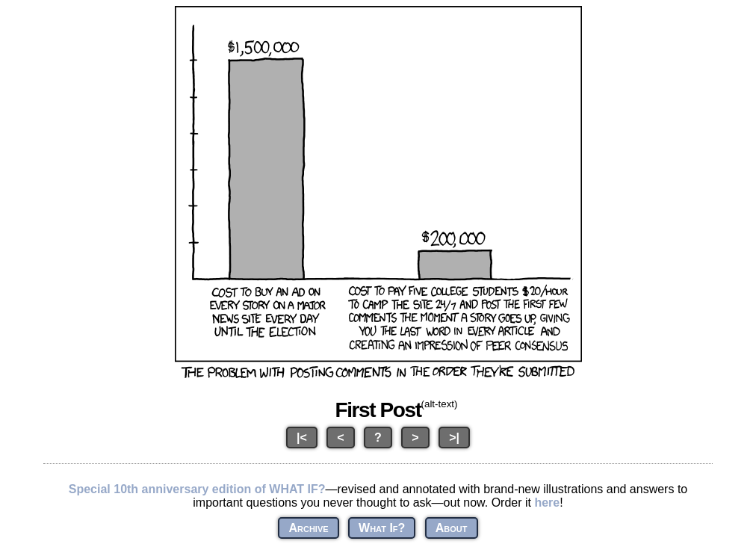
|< (302, 438)
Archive (308, 528)
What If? (382, 528)
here (547, 503)
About (452, 528)
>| (454, 438)
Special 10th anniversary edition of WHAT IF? (197, 489)
